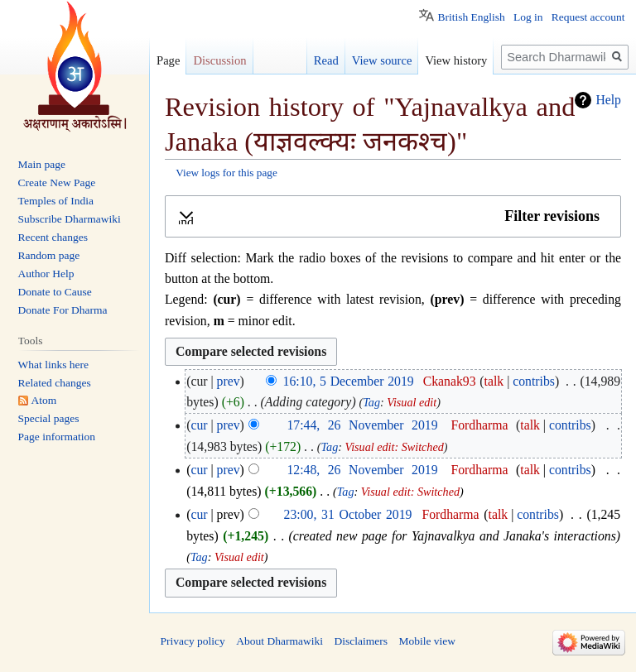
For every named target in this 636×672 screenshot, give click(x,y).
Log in (528, 17)
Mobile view (427, 641)
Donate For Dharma (63, 310)
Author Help (46, 274)
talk (494, 381)
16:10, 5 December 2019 (349, 381)
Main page (42, 164)
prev (229, 381)
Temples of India (56, 201)
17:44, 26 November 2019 (362, 425)
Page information (57, 437)
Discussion (219, 60)
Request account (588, 17)
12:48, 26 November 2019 (362, 470)
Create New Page (57, 182)
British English (471, 17)
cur (199, 425)
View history (456, 60)
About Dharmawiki (279, 641)
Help (608, 100)
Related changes (55, 383)
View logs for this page (226, 173)
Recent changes (53, 237)
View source (382, 60)
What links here (53, 365)
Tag (371, 402)
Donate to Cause (55, 292)
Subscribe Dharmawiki (70, 219)
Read (326, 60)
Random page (49, 255)
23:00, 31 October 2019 (348, 514)
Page (168, 60)
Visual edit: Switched (395, 447)
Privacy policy (193, 641)
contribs (534, 381)
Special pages (49, 418)
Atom (44, 400)
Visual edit (412, 402)
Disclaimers (360, 641)
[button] (393, 217)
